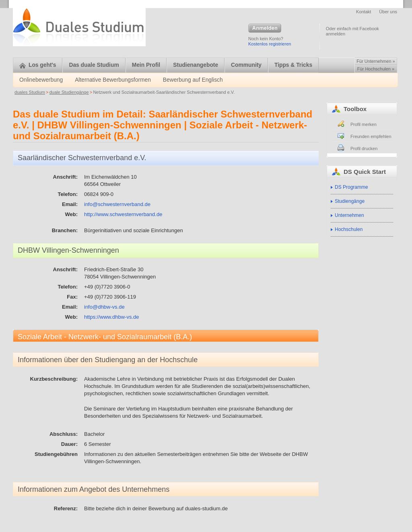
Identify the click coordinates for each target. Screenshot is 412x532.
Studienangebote (196, 65)
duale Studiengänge (69, 92)
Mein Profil (146, 65)
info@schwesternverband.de (117, 204)
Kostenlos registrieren (270, 44)
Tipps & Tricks (293, 65)
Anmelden (265, 29)
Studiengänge (350, 201)
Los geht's (38, 65)
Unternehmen (349, 215)
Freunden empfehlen (371, 136)
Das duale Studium (94, 65)
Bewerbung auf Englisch (193, 80)
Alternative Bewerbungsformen (113, 80)
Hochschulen (349, 229)
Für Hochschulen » (376, 69)
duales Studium (30, 92)
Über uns (388, 12)
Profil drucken (364, 148)
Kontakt (364, 12)
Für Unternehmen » (376, 61)
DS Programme (351, 187)
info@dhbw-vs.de (104, 307)
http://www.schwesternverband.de (123, 214)
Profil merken (364, 124)
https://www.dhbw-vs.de (112, 317)
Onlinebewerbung (41, 80)
